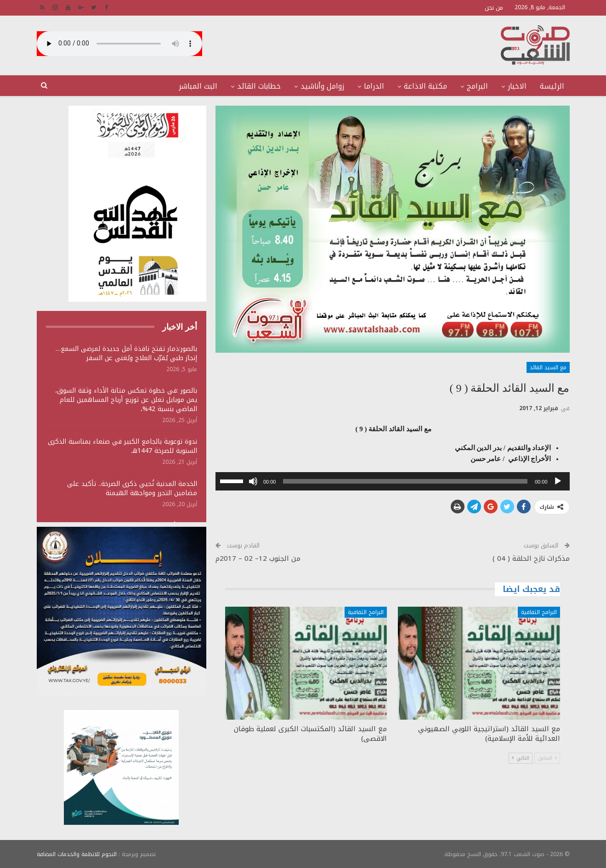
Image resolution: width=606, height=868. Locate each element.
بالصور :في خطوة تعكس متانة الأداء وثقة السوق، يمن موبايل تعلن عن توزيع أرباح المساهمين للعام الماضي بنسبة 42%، (126, 400)
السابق (547, 758)
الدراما (374, 86)
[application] (393, 481)
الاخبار (517, 86)
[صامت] (253, 481)
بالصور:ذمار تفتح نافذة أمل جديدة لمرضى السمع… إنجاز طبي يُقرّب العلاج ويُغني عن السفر (126, 353)
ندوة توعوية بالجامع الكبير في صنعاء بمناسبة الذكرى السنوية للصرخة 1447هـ (122, 446)
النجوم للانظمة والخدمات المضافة (77, 854)
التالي (521, 758)
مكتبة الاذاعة (425, 86)
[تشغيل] (558, 481)
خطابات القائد (259, 86)
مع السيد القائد (548, 367)
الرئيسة (552, 86)
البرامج (477, 86)
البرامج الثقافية (539, 612)
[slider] (405, 481)
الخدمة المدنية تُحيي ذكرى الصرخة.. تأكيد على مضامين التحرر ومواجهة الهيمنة (132, 488)
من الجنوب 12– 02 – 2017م (258, 558)
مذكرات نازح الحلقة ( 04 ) (531, 558)
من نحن (494, 8)
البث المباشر (198, 86)
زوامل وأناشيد (322, 86)
